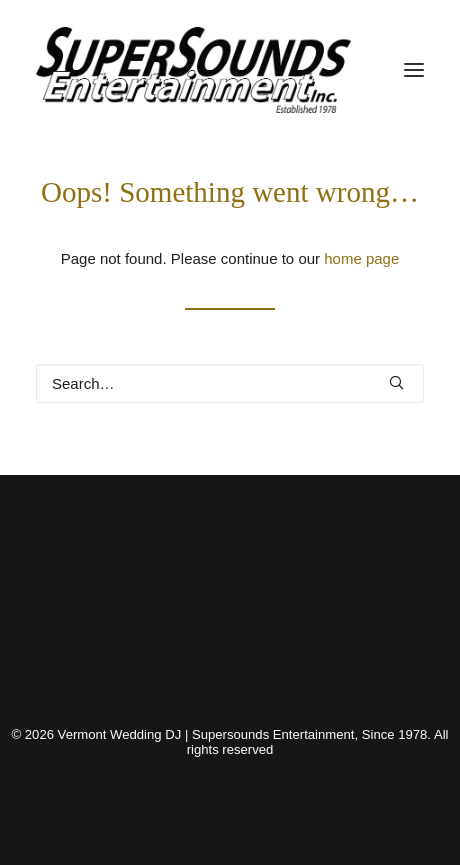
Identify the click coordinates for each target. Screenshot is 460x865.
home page (361, 258)
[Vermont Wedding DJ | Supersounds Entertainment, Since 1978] (193, 70)
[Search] (230, 383)
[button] (414, 70)
